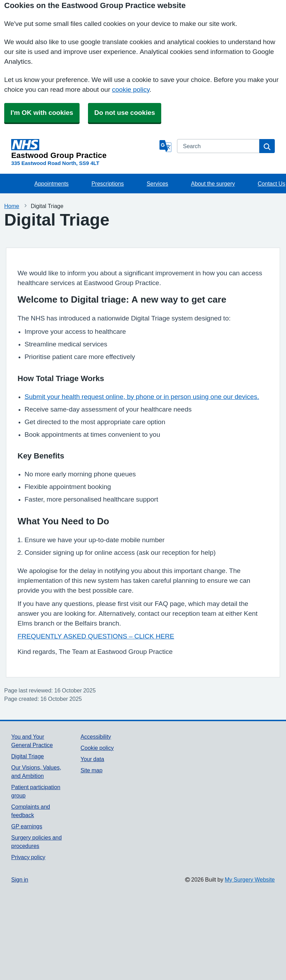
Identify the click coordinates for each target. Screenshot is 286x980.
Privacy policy (28, 857)
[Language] (165, 146)
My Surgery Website (250, 879)
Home (12, 206)
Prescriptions (108, 184)
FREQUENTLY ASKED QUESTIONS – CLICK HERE (96, 636)
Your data (92, 759)
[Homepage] (84, 149)
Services (157, 184)
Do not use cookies (125, 113)
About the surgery (213, 184)
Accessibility (96, 737)
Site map (92, 770)
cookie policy (131, 89)
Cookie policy (97, 748)
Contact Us (271, 184)
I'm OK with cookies (42, 113)
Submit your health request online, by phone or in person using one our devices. (142, 397)
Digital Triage (28, 756)
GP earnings (27, 826)
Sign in (20, 879)
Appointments (52, 184)
